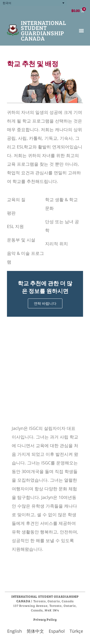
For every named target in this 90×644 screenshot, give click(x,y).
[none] (33, 3)
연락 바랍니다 (45, 303)
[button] (81, 30)
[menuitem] (33, 3)
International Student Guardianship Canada (44, 30)
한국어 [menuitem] (7, 3)
